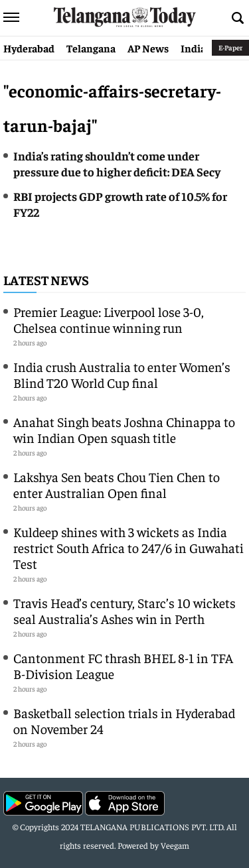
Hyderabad (29, 48)
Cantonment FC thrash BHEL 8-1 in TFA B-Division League (123, 665)
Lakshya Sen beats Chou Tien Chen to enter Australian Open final (117, 484)
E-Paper (230, 47)
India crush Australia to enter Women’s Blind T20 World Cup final (122, 374)
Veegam (175, 845)
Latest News (46, 279)
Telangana (91, 48)
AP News (148, 48)
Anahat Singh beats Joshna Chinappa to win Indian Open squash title (124, 429)
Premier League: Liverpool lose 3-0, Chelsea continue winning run (109, 319)
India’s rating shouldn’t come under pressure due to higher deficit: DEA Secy (117, 163)
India (193, 48)
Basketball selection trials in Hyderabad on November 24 (124, 720)
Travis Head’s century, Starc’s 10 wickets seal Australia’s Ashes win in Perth (124, 610)
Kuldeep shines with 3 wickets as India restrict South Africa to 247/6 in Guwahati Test (128, 547)
